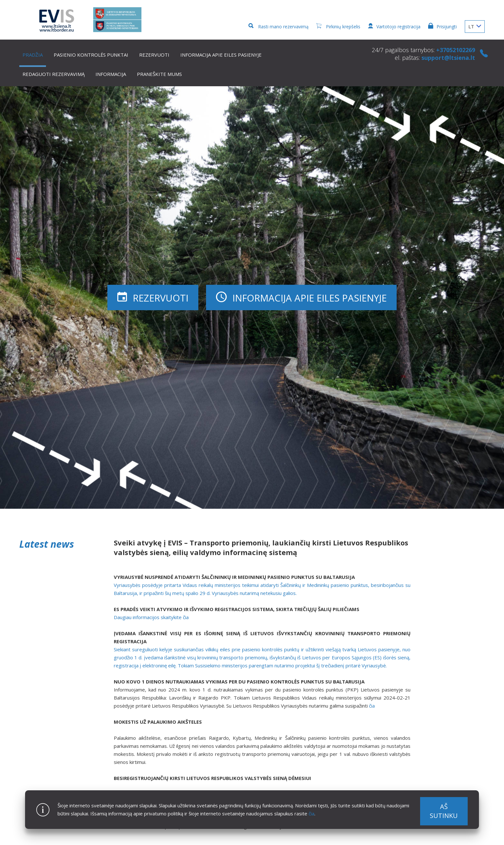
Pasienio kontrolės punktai (91, 55)
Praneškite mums (159, 74)
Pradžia (33, 55)
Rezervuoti (154, 55)
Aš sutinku (444, 811)
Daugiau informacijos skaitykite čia (151, 617)
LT (475, 26)
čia (311, 813)
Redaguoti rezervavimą (54, 74)
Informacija (111, 74)
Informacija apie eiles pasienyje (221, 55)
